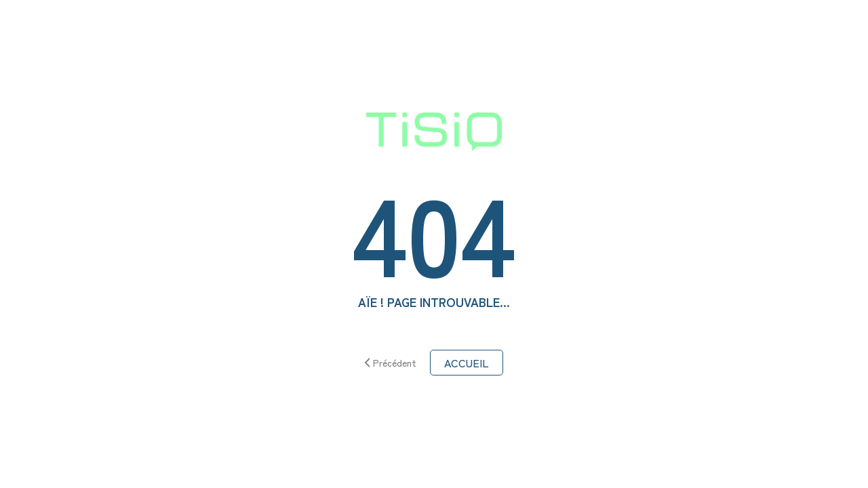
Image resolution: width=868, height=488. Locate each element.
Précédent (391, 363)
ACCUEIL (467, 363)
